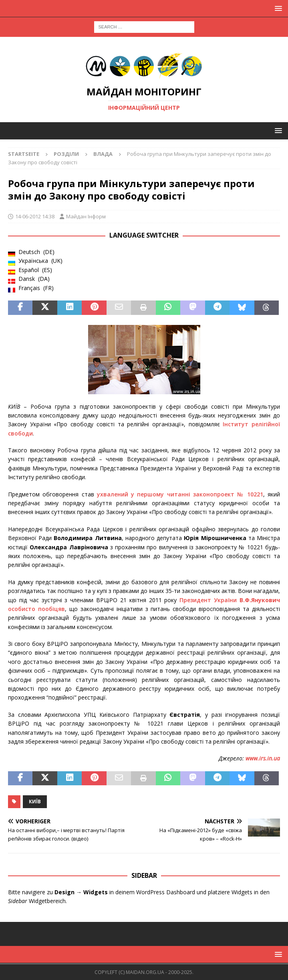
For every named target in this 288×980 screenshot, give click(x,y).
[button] (277, 8)
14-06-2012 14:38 (35, 216)
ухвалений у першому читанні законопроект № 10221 (180, 494)
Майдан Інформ (86, 216)
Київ (35, 802)
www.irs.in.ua (263, 758)
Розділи (66, 154)
